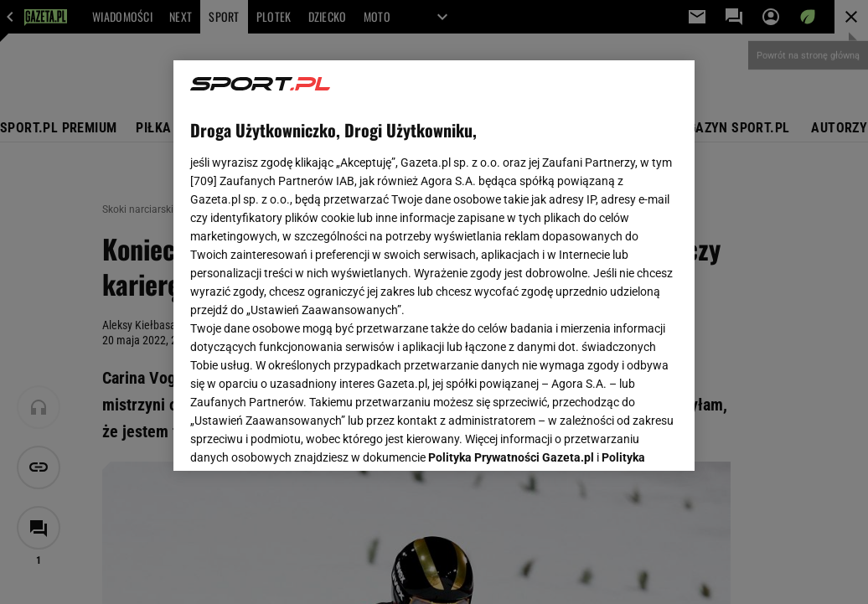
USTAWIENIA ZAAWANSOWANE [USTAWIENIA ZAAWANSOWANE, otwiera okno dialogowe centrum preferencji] (300, 437)
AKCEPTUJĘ (621, 438)
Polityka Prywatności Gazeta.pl (511, 249)
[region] (434, 266)
